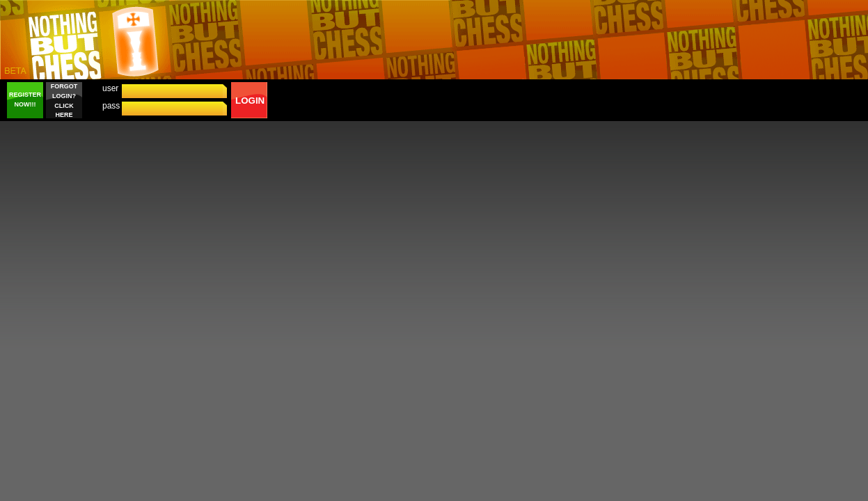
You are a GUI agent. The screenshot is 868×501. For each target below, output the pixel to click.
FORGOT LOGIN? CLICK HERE (64, 101)
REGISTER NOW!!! (25, 100)
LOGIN (250, 101)
